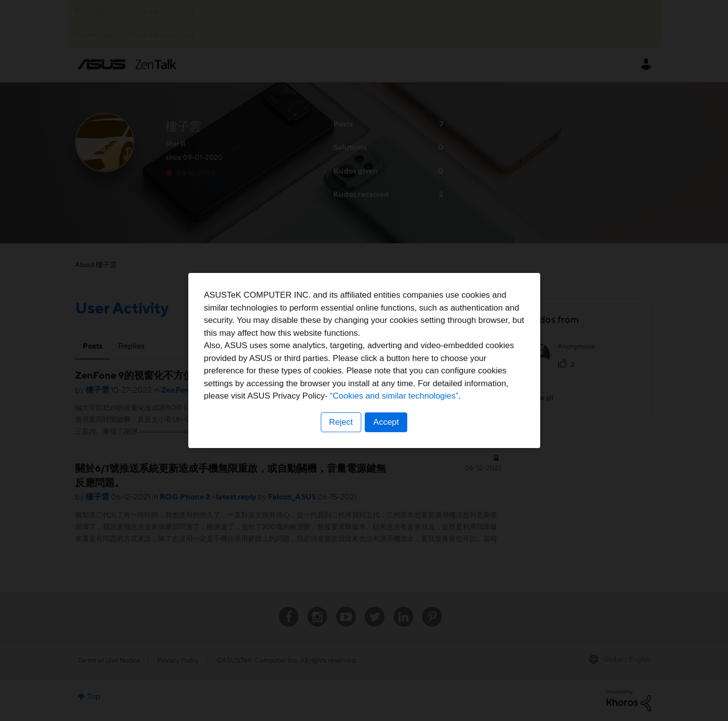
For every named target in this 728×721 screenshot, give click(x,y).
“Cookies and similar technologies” (394, 396)
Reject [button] (341, 422)
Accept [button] (386, 422)
